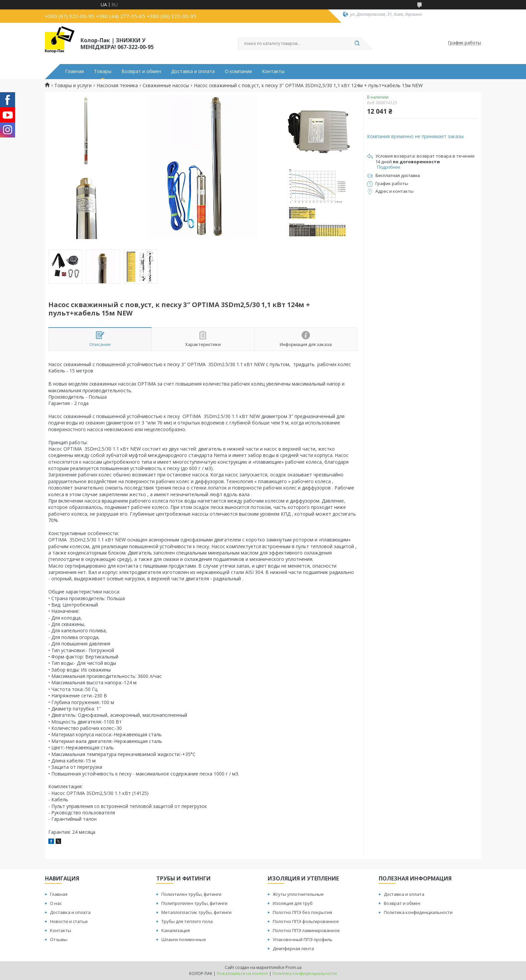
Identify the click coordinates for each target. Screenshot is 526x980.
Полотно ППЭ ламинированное (306, 930)
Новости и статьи (69, 921)
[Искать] (357, 44)
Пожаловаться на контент (242, 973)
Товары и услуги (73, 85)
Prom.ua (294, 967)
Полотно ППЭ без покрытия (302, 912)
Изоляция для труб (293, 903)
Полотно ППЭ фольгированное (306, 921)
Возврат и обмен (141, 71)
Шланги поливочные (184, 939)
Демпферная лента (293, 948)
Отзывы (59, 939)
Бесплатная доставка (398, 176)
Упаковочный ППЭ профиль (303, 939)
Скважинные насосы (166, 85)
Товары (103, 71)
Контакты (273, 71)
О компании (238, 71)
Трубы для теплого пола (187, 921)
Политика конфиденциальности (418, 912)
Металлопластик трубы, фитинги (196, 912)
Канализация (176, 930)
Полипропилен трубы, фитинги (194, 903)
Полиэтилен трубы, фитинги (191, 894)
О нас (56, 903)
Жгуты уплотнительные (298, 894)
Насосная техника (117, 85)
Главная (74, 71)
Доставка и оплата (193, 71)
